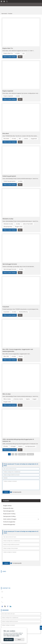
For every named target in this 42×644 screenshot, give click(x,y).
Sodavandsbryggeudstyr (9, 525)
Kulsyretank (6, 307)
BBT (20, 139)
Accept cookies (9, 640)
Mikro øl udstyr (7, 394)
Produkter (10, 14)
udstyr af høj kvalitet (28, 224)
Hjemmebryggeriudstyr (9, 511)
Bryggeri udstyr (19, 227)
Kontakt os (6, 588)
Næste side (22, 454)
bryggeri (35, 399)
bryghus (28, 399)
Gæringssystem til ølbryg (9, 516)
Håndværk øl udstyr (8, 219)
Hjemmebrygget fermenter (10, 264)
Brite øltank (6, 134)
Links (4, 571)
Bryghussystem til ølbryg (9, 514)
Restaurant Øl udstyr (8, 508)
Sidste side (30, 454)
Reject (19, 640)
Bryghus (21, 356)
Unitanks (26, 139)
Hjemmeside (4, 14)
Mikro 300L (6, 356)
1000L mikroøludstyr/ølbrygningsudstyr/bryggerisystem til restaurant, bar (18, 440)
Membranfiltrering (23, 312)
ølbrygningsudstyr (8, 227)
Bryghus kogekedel (8, 91)
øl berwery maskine (18, 399)
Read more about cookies (13, 636)
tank (24, 53)
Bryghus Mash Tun (8, 48)
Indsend (6, 563)
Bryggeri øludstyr (7, 506)
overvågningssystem (30, 446)
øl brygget (13, 446)
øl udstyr (18, 53)
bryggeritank (34, 139)
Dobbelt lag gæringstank (9, 176)
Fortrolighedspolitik (17, 563)
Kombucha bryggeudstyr (9, 522)
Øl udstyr (6, 446)
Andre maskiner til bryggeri (10, 519)
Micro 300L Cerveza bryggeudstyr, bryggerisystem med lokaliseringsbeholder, (18, 350)
